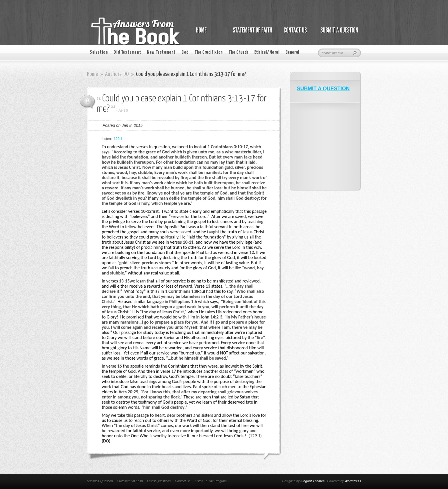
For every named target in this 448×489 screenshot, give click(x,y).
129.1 (118, 139)
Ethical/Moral (267, 52)
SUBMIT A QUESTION (323, 89)
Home (92, 74)
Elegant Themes (313, 481)
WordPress (353, 481)
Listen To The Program (211, 481)
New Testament (161, 52)
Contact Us (183, 481)
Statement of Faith (130, 481)
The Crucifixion (209, 52)
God (185, 52)
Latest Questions (159, 481)
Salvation (99, 52)
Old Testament (127, 52)
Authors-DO (117, 74)
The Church (239, 52)
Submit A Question (100, 481)
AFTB (123, 110)
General (292, 52)
